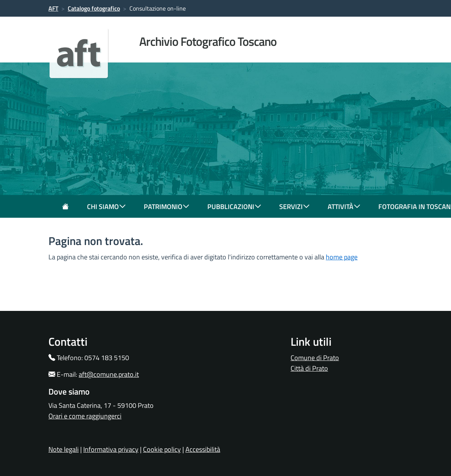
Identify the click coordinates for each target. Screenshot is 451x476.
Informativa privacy (111, 449)
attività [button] (344, 207)
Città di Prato (309, 368)
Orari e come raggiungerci (85, 416)
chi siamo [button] (106, 207)
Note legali (64, 449)
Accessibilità (203, 449)
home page (342, 257)
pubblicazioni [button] (234, 207)
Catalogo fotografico (94, 8)
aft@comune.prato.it (109, 374)
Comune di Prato (315, 358)
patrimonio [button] (166, 207)
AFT (53, 8)
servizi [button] (294, 207)
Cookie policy (162, 449)
